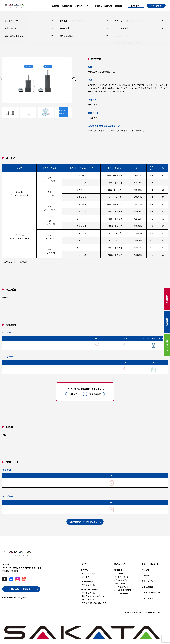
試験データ (93, 39)
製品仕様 (6, 39)
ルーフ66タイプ (138, 131)
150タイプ (102, 131)
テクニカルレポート (150, 564)
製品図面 (59, 39)
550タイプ (125, 131)
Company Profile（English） (15, 597)
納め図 (75, 39)
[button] (74, 79)
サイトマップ (147, 598)
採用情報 (145, 575)
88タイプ (92, 131)
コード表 (24, 39)
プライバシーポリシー (151, 592)
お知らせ (145, 570)
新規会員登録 (95, 394)
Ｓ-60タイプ (114, 131)
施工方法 (41, 39)
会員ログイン (136, 6)
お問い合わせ (156, 6)
